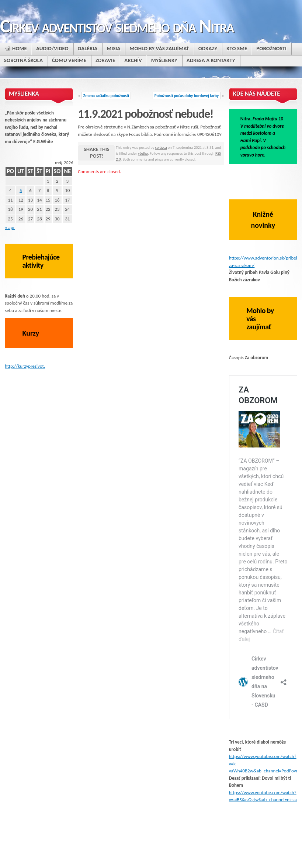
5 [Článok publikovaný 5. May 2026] (21, 190)
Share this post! (96, 152)
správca (161, 147)
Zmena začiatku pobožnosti (106, 96)
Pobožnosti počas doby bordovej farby (187, 96)
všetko (143, 153)
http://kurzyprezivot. (25, 366)
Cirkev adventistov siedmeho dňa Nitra (117, 26)
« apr (10, 227)
